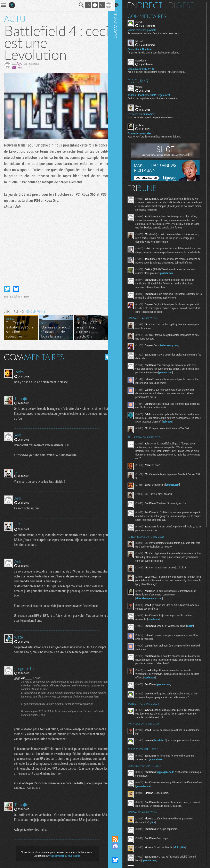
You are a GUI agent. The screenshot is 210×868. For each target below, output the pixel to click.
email (20, 68)
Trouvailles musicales (143, 133)
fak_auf (143, 41)
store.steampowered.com (153, 602)
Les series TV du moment (145, 114)
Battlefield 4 (16, 295)
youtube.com (170, 276)
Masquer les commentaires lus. (105, 355)
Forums (141, 81)
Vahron (142, 86)
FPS (6, 295)
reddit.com (157, 623)
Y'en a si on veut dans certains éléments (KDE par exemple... (160, 71)
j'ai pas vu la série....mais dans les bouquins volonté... (157, 52)
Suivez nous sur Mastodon (119, 853)
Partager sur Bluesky (16, 287)
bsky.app (181, 425)
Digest (185, 5)
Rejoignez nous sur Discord (119, 846)
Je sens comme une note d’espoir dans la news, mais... (157, 33)
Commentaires (150, 16)
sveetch (142, 22)
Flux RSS (119, 839)
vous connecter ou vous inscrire (63, 854)
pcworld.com (160, 764)
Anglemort (144, 125)
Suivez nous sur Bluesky (119, 860)
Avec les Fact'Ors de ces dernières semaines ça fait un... (158, 136)
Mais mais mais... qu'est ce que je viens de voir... (155, 117)
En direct (148, 5)
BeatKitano (144, 60)
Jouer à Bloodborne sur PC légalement (152, 95)
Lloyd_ (19, 63)
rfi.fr (156, 827)
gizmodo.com (152, 791)
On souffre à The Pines (144, 49)
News (27, 295)
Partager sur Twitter (7, 287)
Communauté (119, 414)
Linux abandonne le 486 (144, 68)
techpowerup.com (173, 349)
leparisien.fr (164, 744)
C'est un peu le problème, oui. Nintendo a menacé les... (157, 98)
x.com (193, 629)
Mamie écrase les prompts (145, 30)
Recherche (78, 5)
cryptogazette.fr (169, 777)
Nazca (142, 106)
